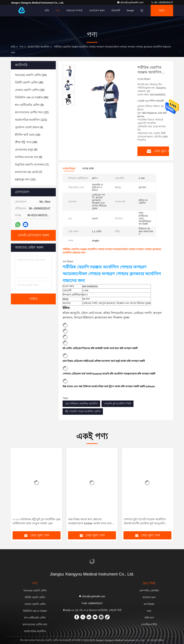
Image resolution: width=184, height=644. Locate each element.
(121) (31, 120)
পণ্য (58, 11)
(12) (25, 179)
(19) (30, 90)
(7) (32, 165)
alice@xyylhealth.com (131, 2)
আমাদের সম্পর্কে (74, 11)
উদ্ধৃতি (162, 11)
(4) (29, 127)
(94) (32, 97)
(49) (26, 142)
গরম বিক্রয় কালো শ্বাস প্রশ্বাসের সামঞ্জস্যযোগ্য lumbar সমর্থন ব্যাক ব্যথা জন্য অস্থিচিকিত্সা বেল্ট (90, 522)
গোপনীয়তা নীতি (149, 625)
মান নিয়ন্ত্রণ (149, 604)
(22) (32, 112)
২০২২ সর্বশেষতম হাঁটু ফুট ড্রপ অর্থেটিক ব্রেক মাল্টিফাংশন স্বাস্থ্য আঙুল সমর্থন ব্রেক (36, 521)
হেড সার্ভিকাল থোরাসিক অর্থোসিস (81, 404)
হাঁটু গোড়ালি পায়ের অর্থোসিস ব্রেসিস (83, 411)
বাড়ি (47, 11)
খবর (149, 611)
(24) (31, 75)
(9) (29, 105)
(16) (28, 135)
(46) (29, 82)
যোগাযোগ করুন (97, 11)
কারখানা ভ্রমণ (149, 597)
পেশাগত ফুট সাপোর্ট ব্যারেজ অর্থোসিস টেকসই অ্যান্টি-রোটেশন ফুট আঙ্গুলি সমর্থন (145, 522)
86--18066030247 (162, 2)
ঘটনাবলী (116, 11)
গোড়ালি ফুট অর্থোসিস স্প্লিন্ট (118, 404)
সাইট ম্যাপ (149, 618)
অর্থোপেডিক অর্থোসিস (38, 47)
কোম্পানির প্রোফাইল (149, 591)
